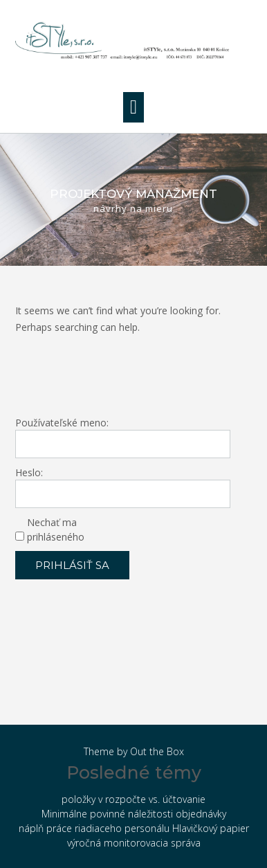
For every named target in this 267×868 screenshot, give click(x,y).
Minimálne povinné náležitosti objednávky (134, 814)
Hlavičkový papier (211, 828)
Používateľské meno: (62, 423)
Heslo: (29, 472)
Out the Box (157, 751)
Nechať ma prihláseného (56, 530)
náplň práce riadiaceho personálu (94, 828)
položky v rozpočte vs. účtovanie (133, 799)
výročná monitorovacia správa (134, 843)
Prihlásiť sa (72, 565)
